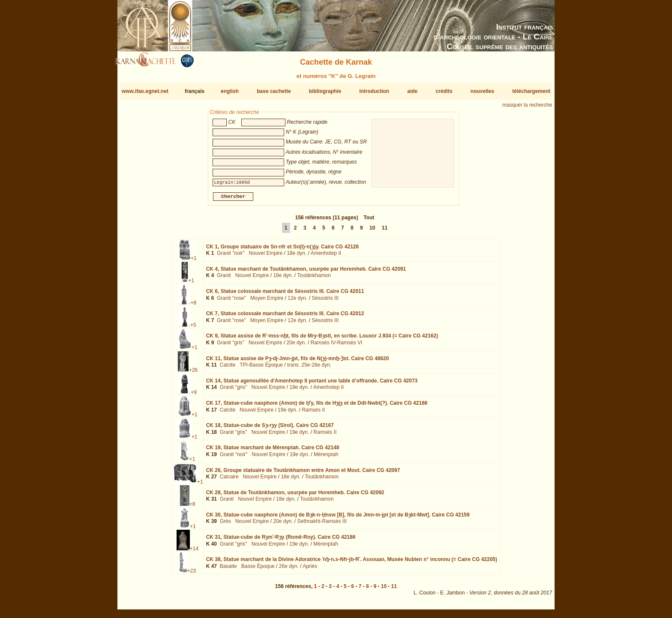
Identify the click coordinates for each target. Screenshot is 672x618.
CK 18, (270, 429)
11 (385, 231)
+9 (194, 396)
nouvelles (482, 91)
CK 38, (352, 563)
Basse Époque (258, 570)
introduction (374, 91)
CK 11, (298, 361)
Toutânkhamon (314, 279)
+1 (194, 262)
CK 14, (312, 384)
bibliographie (325, 91)
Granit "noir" (231, 257)
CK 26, (303, 473)
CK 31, (281, 540)
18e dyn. (297, 257)
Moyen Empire (267, 302)
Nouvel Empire (266, 257)
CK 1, (283, 250)
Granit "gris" (231, 346)
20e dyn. (297, 346)
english (230, 91)
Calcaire (229, 480)
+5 (193, 328)
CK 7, (285, 317)
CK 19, (273, 451)
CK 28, (295, 496)
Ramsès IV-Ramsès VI (337, 346)
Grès (225, 525)
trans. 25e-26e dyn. (309, 368)
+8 (193, 306)
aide (412, 91)
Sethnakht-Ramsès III (322, 525)
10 (372, 231)
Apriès (310, 570)
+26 (193, 373)
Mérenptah (326, 458)
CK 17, (317, 406)
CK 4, (306, 272)
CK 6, (285, 295)
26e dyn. (289, 570)
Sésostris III (325, 302)
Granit (224, 279)
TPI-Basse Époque (261, 368)
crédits (444, 91)
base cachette (274, 91)
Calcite (228, 368)
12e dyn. (297, 302)
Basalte (228, 570)
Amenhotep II (326, 257)
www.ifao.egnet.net (145, 91)
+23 (192, 574)
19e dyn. (288, 413)
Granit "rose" (231, 302)
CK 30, (338, 518)
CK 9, (322, 339)
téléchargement (531, 91)
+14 (194, 552)
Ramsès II (313, 413)
